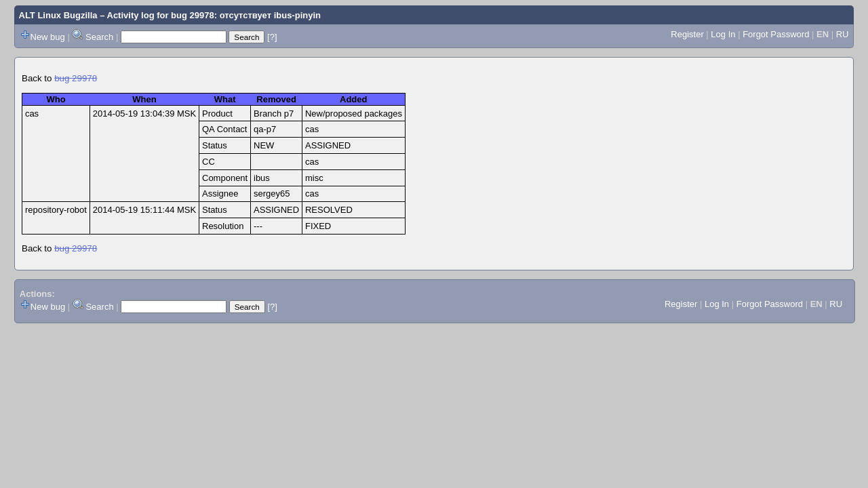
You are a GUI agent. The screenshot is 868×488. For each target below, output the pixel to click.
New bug (48, 37)
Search (99, 37)
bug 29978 (76, 78)
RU (843, 34)
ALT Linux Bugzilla (58, 15)
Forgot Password (776, 34)
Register (687, 34)
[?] (272, 37)
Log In (723, 34)
